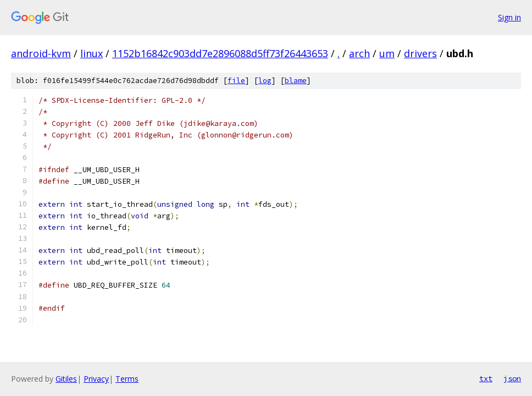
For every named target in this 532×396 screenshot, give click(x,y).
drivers (420, 53)
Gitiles (66, 379)
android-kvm (41, 53)
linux (92, 53)
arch (359, 53)
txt (486, 378)
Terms (127, 379)
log (265, 81)
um (387, 53)
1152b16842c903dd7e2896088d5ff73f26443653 (220, 53)
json (512, 378)
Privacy (96, 379)
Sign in (509, 17)
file (236, 81)
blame (296, 81)
